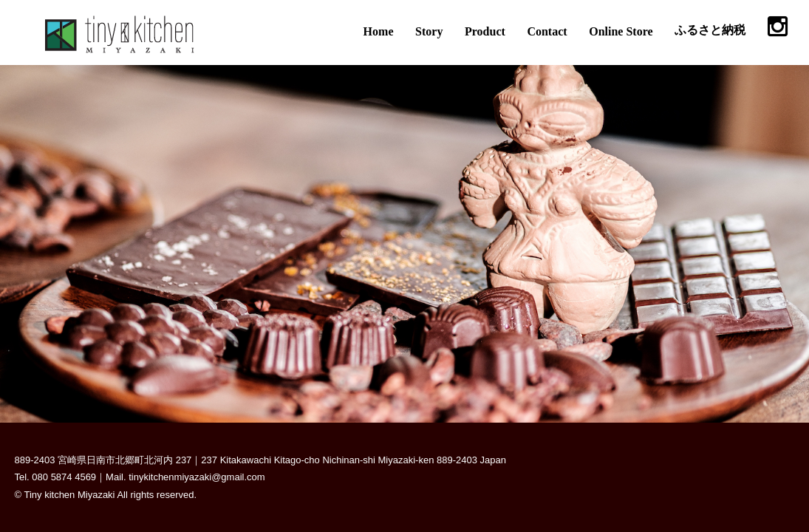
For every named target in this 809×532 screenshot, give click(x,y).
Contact (547, 31)
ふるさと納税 (710, 30)
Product (485, 31)
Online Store (621, 31)
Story (429, 31)
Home (379, 31)
